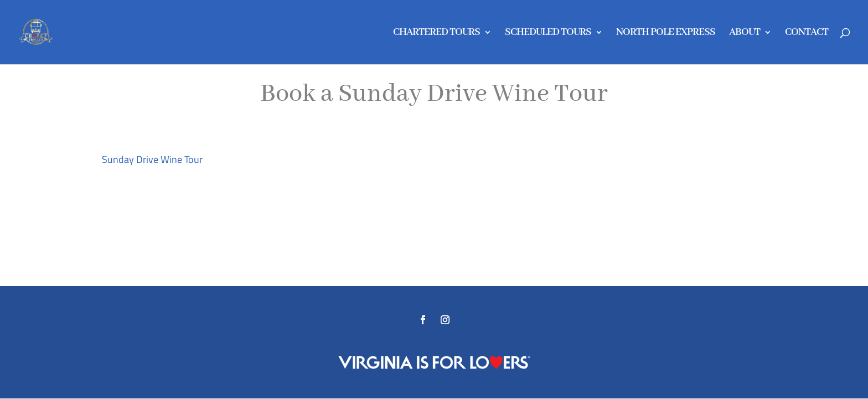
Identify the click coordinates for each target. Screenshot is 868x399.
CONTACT (807, 34)
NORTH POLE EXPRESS (666, 34)
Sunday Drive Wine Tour (152, 159)
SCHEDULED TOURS (548, 34)
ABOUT (745, 34)
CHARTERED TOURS (436, 34)
